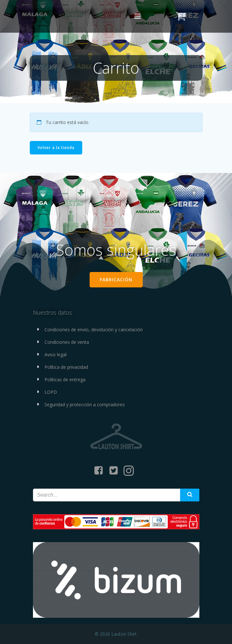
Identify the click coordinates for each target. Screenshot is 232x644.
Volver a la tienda (56, 148)
